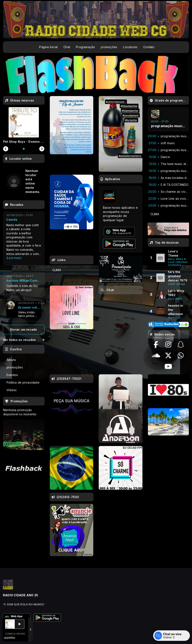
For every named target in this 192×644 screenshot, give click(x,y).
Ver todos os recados (24, 340)
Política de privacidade (23, 382)
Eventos (12, 375)
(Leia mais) (14, 258)
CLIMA (57, 270)
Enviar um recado (24, 329)
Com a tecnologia (18, 636)
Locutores (130, 47)
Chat (67, 47)
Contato (149, 47)
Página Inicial (48, 47)
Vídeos (12, 390)
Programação (85, 47)
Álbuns (11, 360)
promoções (109, 47)
